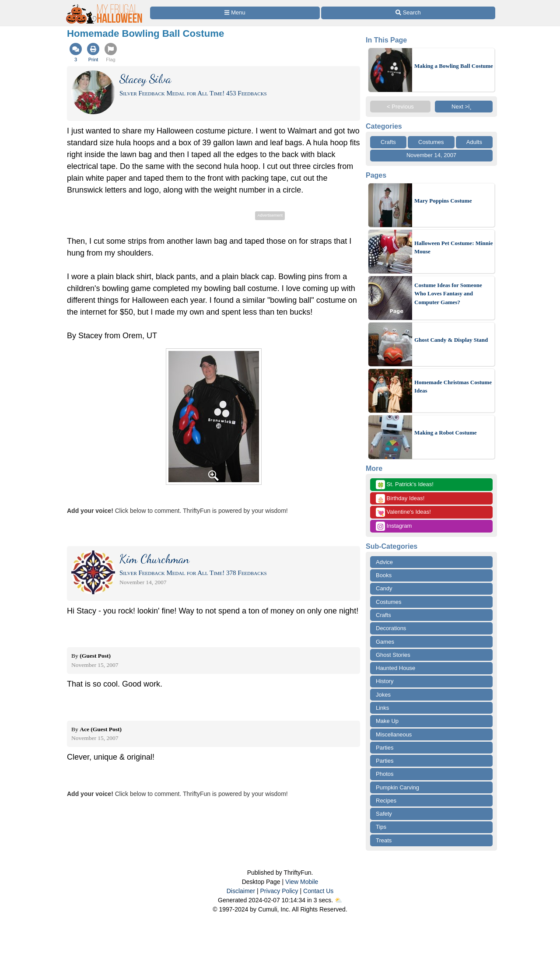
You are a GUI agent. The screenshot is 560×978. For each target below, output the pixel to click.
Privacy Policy (279, 891)
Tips (381, 827)
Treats (384, 840)
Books (384, 575)
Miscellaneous (394, 734)
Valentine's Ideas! (403, 512)
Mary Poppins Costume (443, 201)
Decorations (391, 628)
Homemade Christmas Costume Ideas (453, 387)
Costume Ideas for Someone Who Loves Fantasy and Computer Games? (448, 294)
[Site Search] (408, 13)
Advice (384, 562)
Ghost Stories (393, 655)
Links (382, 708)
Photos (385, 774)
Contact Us (318, 891)
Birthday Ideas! (400, 499)
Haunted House (395, 668)
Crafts (388, 142)
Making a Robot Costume (446, 433)
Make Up (387, 721)
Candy (384, 588)
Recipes (386, 801)
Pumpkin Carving (397, 787)
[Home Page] (105, 5)
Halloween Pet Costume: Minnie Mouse (453, 247)
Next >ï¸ (464, 107)
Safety (384, 814)
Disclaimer (241, 891)
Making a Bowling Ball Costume (454, 66)
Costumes (431, 142)
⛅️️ (338, 900)
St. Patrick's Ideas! (405, 485)
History (385, 681)
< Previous (400, 107)
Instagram (394, 526)
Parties (385, 748)
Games (385, 642)
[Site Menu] (235, 13)
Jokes (383, 695)
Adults (474, 142)
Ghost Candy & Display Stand (451, 340)
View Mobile (302, 882)
